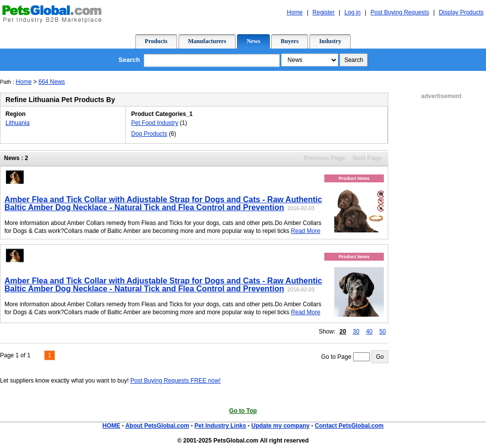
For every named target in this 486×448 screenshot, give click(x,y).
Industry (330, 41)
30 (356, 332)
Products (156, 41)
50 (383, 332)
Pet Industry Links (220, 426)
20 (343, 332)
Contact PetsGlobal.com (349, 426)
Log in (353, 12)
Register (324, 12)
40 (369, 332)
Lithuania (18, 123)
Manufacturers (207, 41)
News (253, 41)
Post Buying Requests (400, 12)
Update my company (280, 426)
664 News (52, 82)
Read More (306, 231)
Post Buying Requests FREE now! (176, 381)
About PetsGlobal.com (157, 426)
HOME (111, 426)
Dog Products (149, 134)
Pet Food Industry (154, 123)
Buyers (290, 41)
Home (295, 12)
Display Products (461, 12)
